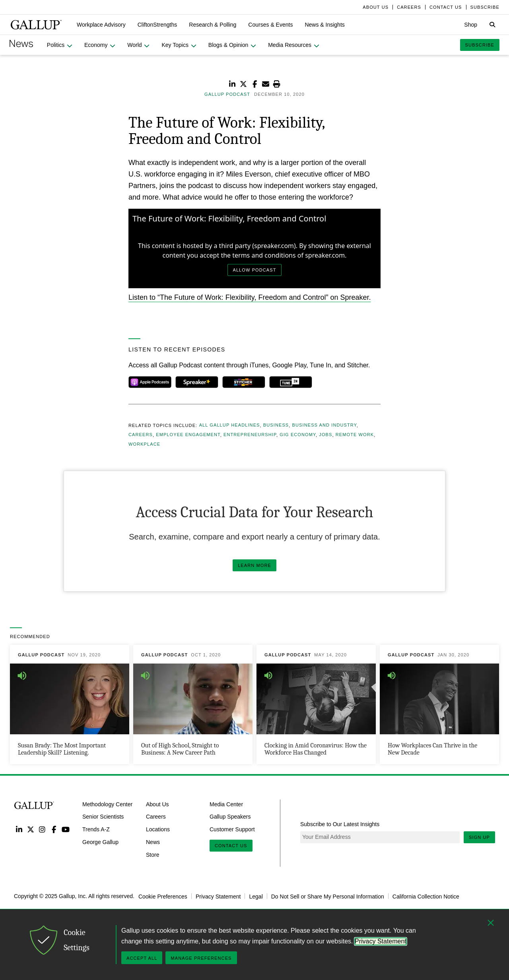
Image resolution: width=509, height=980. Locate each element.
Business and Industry (324, 425)
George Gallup (100, 842)
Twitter (30, 829)
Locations (158, 829)
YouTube (66, 829)
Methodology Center (107, 804)
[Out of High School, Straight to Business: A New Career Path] (193, 704)
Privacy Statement (218, 896)
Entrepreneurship (250, 435)
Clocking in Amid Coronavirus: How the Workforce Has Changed (316, 749)
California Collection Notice (426, 896)
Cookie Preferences (163, 896)
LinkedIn (19, 829)
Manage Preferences (201, 958)
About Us (157, 804)
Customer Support (232, 829)
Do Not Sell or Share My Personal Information (328, 896)
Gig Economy (298, 435)
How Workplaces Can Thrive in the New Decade (432, 749)
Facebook (54, 829)
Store (153, 855)
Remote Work (355, 435)
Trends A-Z (96, 829)
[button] (101, 25)
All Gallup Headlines (230, 425)
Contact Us (231, 846)
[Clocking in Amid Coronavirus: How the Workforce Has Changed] (316, 704)
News (153, 842)
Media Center (226, 804)
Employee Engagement (188, 435)
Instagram (42, 829)
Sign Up (479, 837)
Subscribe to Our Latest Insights (340, 824)
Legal (256, 896)
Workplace (144, 444)
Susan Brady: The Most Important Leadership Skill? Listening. (62, 749)
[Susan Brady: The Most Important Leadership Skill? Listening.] (70, 704)
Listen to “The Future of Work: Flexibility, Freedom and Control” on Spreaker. (250, 297)
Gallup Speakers (230, 817)
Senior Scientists (103, 817)
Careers (141, 435)
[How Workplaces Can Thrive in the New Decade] (439, 704)
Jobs (325, 435)
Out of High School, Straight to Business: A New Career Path (180, 749)
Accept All (142, 958)
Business (276, 425)
